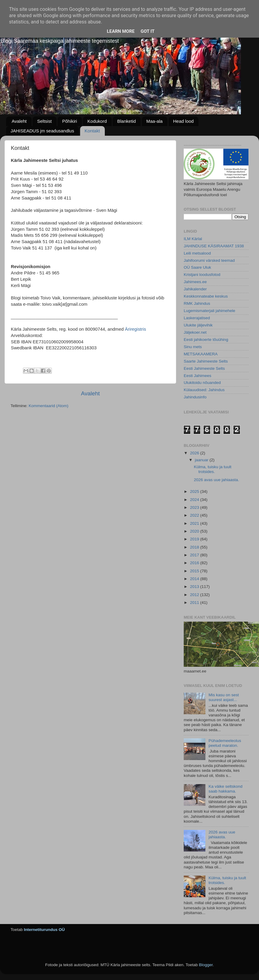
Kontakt (92, 131)
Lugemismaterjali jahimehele (209, 311)
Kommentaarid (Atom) (48, 406)
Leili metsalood (197, 253)
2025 (195, 492)
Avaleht (19, 121)
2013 (195, 587)
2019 (195, 539)
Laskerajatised (197, 318)
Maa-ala (154, 121)
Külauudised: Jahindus (204, 390)
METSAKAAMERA (201, 354)
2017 (195, 555)
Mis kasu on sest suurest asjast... (224, 697)
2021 (195, 523)
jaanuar (202, 460)
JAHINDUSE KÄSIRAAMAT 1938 (214, 246)
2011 (195, 603)
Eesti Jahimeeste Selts (204, 368)
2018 (195, 547)
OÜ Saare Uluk (197, 267)
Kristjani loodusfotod (202, 275)
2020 (195, 531)
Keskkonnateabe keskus (206, 296)
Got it (148, 31)
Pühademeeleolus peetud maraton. (225, 743)
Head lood (183, 121)
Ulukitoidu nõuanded (202, 383)
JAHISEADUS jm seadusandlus (42, 131)
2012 (195, 595)
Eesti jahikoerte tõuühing (206, 340)
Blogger (206, 965)
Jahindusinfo (195, 397)
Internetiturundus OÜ (44, 930)
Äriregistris (136, 329)
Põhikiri (69, 121)
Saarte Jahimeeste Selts (206, 361)
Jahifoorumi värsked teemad (209, 260)
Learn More (121, 31)
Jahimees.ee (195, 282)
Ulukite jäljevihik (198, 325)
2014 (195, 579)
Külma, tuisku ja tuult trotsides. (213, 469)
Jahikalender (195, 289)
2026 (195, 453)
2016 (195, 563)
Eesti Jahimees (198, 376)
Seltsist (44, 121)
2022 (195, 515)
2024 (195, 500)
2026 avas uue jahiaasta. (217, 480)
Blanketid (126, 121)
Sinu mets (193, 347)
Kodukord (97, 121)
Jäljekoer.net (195, 332)
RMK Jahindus (197, 303)
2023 (195, 507)
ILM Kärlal (193, 239)
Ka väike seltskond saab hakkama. (225, 789)
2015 (195, 571)
